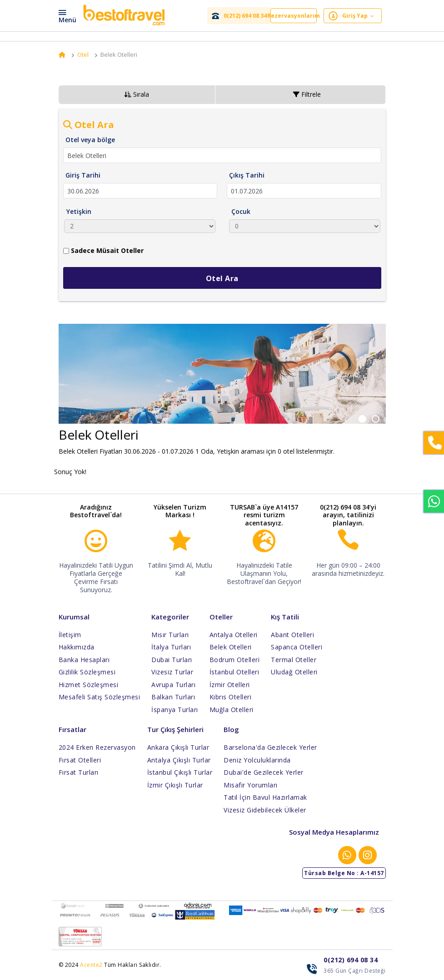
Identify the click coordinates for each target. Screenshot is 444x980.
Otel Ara (222, 278)
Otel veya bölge (90, 140)
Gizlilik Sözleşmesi (87, 672)
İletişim (70, 635)
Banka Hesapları (84, 660)
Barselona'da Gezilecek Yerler (270, 747)
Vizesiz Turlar (172, 672)
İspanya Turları (175, 710)
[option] (222, 378)
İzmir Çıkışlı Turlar (175, 785)
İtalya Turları (171, 647)
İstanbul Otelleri (234, 672)
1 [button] (369, 417)
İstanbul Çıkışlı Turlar (180, 772)
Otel (83, 54)
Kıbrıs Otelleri (231, 697)
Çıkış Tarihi (247, 175)
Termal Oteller (294, 660)
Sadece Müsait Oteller (103, 250)
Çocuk (241, 211)
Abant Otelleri (292, 635)
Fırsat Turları (79, 772)
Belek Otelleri (231, 647)
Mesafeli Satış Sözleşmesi (100, 697)
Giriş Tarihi (83, 175)
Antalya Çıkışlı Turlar (179, 760)
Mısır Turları (170, 635)
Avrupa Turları (173, 685)
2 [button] (381, 417)
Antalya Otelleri (234, 635)
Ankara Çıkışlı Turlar (178, 747)
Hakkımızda (77, 647)
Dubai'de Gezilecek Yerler (264, 772)
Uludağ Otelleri (294, 672)
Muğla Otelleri (232, 710)
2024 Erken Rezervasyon (97, 747)
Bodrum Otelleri (235, 660)
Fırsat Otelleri (80, 760)
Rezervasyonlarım (294, 16)
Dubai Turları (172, 660)
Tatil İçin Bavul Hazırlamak (265, 797)
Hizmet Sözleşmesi (89, 685)
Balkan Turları (173, 697)
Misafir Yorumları (251, 785)
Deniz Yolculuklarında (257, 760)
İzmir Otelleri (230, 685)
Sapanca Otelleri (297, 647)
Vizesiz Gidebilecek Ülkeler (265, 810)
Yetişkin (79, 211)
